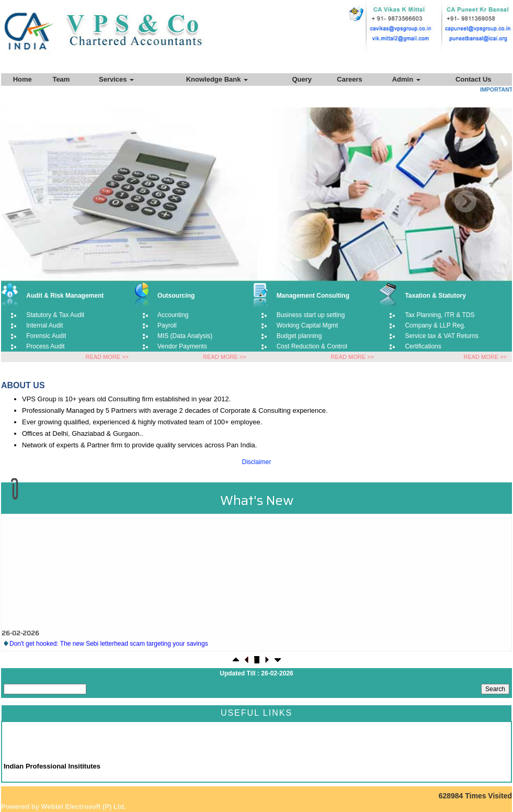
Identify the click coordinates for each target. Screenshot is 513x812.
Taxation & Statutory (435, 296)
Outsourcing (176, 296)
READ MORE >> (107, 357)
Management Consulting (313, 296)
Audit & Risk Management (65, 296)
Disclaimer (256, 462)
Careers (349, 79)
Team (61, 79)
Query (302, 79)
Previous (43, 202)
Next (465, 202)
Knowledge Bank (217, 79)
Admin (406, 79)
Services (116, 79)
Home (22, 79)
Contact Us (474, 79)
